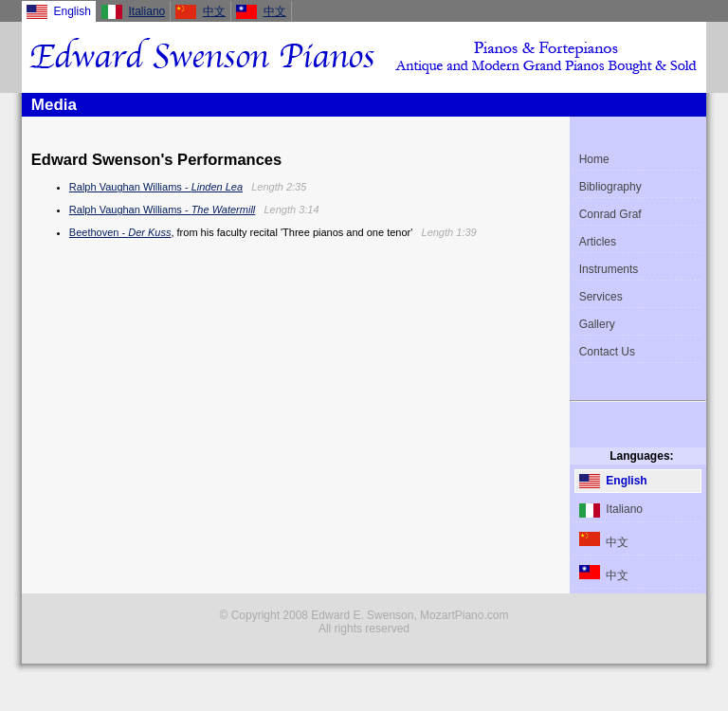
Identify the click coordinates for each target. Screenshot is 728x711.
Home (594, 159)
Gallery (597, 324)
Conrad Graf (610, 214)
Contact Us (607, 352)
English (613, 481)
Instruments (609, 269)
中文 (214, 11)
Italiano (147, 11)
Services (601, 297)
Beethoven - (120, 232)
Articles (598, 242)
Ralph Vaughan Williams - (156, 187)
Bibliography (610, 187)
